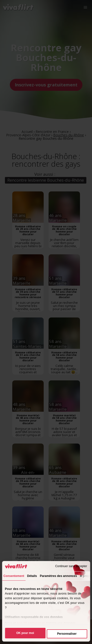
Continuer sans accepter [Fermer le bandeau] (71, 566)
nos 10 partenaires (31, 623)
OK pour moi (25, 633)
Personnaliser (67, 634)
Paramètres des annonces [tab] (59, 576)
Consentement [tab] (14, 576)
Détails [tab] (32, 576)
